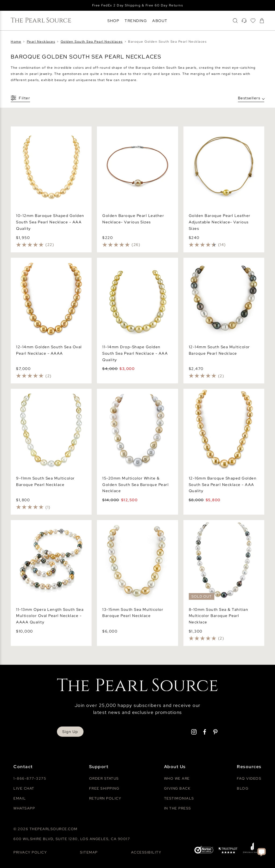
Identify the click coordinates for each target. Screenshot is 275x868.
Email (20, 798)
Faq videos (249, 778)
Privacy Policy (30, 852)
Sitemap (89, 852)
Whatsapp (24, 808)
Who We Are (177, 778)
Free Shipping (104, 788)
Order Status (104, 778)
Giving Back (177, 788)
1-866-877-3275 (30, 778)
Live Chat (24, 788)
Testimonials (179, 798)
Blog (243, 788)
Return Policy (105, 798)
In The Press (178, 808)
